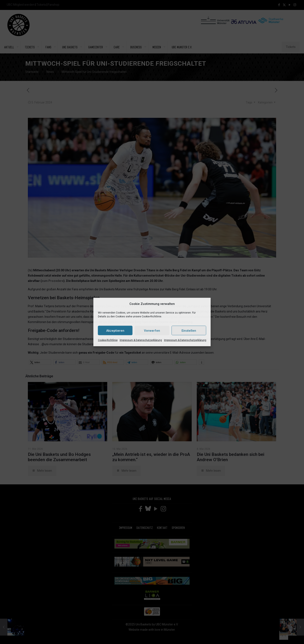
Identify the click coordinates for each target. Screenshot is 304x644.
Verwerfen (152, 330)
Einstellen (189, 330)
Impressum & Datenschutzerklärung (141, 340)
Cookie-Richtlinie (108, 340)
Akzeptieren (115, 330)
